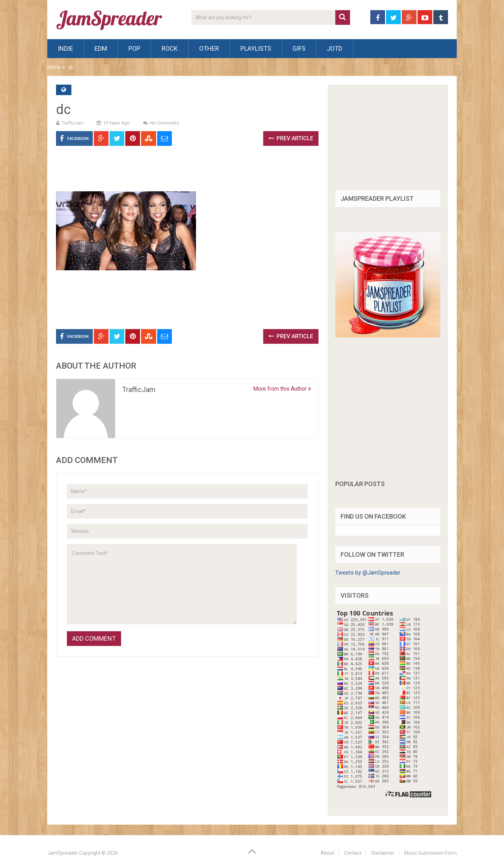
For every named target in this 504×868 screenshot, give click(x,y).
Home (54, 67)
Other (209, 48)
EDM (101, 48)
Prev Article (291, 138)
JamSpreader (63, 853)
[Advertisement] (183, 172)
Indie (65, 48)
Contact (353, 853)
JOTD (335, 48)
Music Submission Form (430, 853)
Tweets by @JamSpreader (368, 573)
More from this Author (282, 389)
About (327, 853)
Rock (170, 48)
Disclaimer (383, 853)
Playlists (256, 48)
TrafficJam (72, 123)
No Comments (164, 123)
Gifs (299, 48)
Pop (134, 48)
